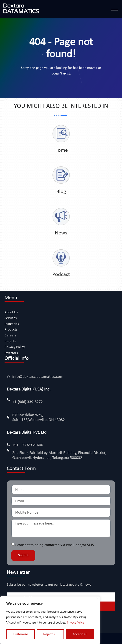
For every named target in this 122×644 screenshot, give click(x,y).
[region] (50, 620)
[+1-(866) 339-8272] (8, 399)
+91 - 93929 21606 (28, 445)
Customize (20, 634)
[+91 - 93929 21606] (8, 445)
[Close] (97, 598)
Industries (12, 324)
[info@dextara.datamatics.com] (8, 377)
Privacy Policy (75, 623)
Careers (10, 336)
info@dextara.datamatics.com (38, 377)
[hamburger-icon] (114, 9)
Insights (10, 341)
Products (11, 330)
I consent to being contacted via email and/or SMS (55, 545)
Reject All (50, 634)
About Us (11, 312)
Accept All (80, 634)
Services (11, 318)
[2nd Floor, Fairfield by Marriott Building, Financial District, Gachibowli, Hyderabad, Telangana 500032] (8, 450)
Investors (11, 353)
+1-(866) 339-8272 (28, 402)
